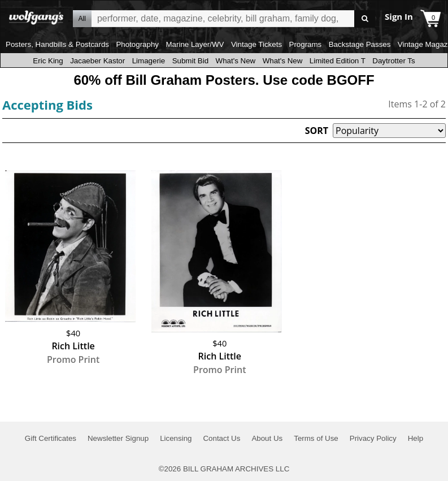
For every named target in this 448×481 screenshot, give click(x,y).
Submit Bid (190, 61)
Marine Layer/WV (195, 44)
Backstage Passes (360, 44)
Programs (306, 44)
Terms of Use (316, 438)
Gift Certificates (51, 438)
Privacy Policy (373, 438)
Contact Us (221, 438)
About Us (267, 438)
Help (416, 438)
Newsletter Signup (118, 438)
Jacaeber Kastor (97, 61)
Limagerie (149, 61)
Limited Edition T (338, 61)
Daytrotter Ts (393, 61)
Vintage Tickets (256, 44)
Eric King (48, 61)
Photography (137, 44)
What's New (236, 61)
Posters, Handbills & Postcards (57, 44)
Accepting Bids (47, 105)
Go (365, 19)
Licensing (176, 438)
